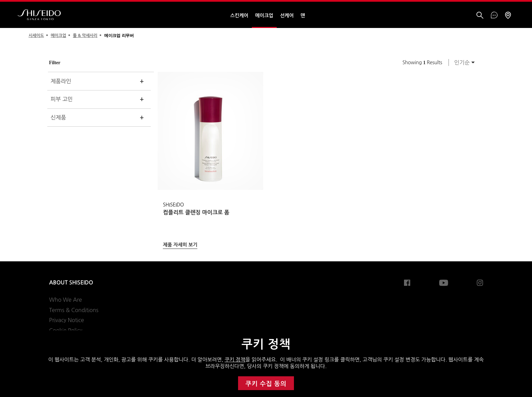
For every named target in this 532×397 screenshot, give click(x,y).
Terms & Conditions (74, 310)
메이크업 (264, 16)
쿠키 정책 (235, 360)
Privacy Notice (66, 320)
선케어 (287, 16)
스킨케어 (239, 16)
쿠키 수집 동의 (266, 384)
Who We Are (65, 300)
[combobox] (463, 62)
